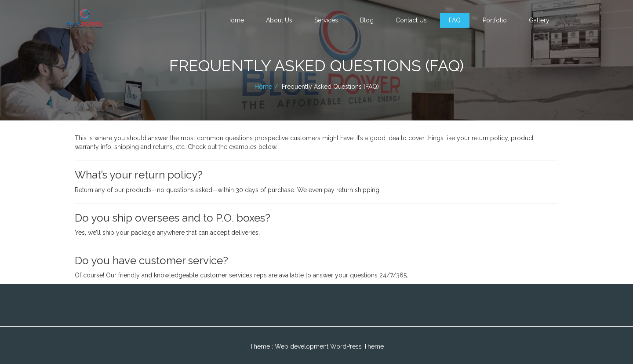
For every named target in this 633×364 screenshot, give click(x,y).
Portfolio (495, 20)
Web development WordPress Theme (329, 346)
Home (235, 20)
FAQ (455, 20)
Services (326, 20)
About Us (279, 20)
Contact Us (411, 20)
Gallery (539, 20)
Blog (367, 20)
